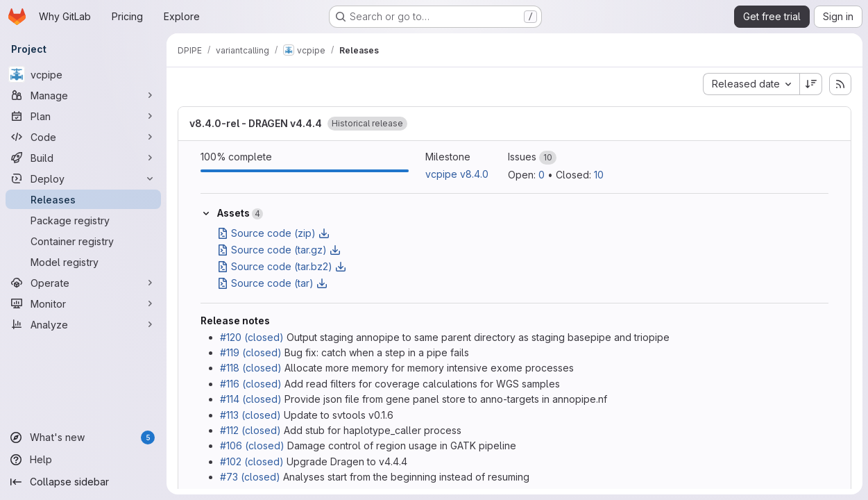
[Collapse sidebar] (83, 482)
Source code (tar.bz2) (282, 266)
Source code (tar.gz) (279, 250)
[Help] (83, 460)
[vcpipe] (83, 74)
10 (599, 175)
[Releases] (83, 199)
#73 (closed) (250, 477)
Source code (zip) (273, 233)
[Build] (83, 158)
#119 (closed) (251, 352)
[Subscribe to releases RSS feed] (840, 84)
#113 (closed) (250, 415)
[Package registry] (83, 220)
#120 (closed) (252, 337)
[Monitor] (83, 303)
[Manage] (83, 95)
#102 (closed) (252, 461)
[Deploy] (83, 178)
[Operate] (83, 283)
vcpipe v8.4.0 (457, 174)
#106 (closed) (252, 445)
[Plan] (83, 116)
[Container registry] (83, 241)
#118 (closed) (251, 368)
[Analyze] (83, 324)
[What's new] (83, 437)
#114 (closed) (251, 399)
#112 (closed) (250, 430)
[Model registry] (83, 262)
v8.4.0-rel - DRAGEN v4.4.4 (256, 123)
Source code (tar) (272, 283)
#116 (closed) (251, 384)
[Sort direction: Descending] (811, 84)
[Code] (83, 137)
